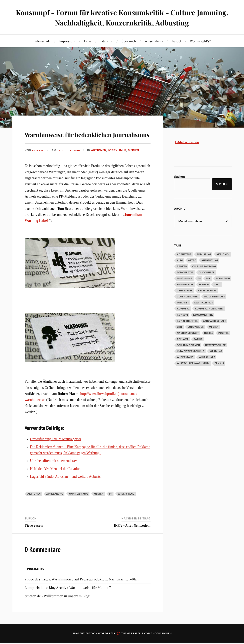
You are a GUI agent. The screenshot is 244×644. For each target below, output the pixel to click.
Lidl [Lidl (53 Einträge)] (180, 327)
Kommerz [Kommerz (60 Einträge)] (183, 308)
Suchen (179, 176)
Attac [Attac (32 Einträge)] (192, 260)
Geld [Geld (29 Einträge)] (217, 284)
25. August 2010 (70, 162)
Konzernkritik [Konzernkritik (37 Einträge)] (187, 321)
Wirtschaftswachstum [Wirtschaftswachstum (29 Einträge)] (193, 363)
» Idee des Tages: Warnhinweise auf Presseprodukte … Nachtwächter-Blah (82, 590)
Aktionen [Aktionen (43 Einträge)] (223, 254)
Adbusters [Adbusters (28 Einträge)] (184, 254)
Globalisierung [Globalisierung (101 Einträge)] (188, 296)
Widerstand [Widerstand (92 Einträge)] (185, 357)
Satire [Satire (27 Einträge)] (198, 339)
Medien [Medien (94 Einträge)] (214, 327)
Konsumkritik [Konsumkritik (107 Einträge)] (203, 315)
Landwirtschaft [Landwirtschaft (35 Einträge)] (215, 321)
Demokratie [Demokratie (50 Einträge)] (185, 272)
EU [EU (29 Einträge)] (199, 278)
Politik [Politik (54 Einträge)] (224, 333)
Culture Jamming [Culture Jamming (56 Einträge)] (204, 266)
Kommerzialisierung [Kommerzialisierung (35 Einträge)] (209, 308)
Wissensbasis (154, 41)
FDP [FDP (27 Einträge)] (208, 278)
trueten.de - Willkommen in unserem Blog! (57, 607)
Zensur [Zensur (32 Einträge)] (219, 363)
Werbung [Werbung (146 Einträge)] (216, 351)
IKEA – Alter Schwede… (132, 537)
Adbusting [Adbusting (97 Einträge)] (204, 254)
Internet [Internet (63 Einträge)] (183, 302)
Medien (136, 162)
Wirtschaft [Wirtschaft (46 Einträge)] (207, 357)
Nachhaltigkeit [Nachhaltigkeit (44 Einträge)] (188, 333)
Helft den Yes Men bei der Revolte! (55, 480)
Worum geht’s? (200, 41)
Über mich (129, 41)
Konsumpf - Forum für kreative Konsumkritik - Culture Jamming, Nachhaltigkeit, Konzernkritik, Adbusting (122, 17)
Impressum (67, 41)
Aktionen (101, 162)
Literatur (106, 41)
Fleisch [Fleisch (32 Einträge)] (204, 284)
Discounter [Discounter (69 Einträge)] (207, 272)
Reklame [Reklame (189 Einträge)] (183, 339)
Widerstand (126, 505)
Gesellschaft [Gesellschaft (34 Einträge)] (207, 290)
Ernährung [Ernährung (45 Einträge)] (185, 278)
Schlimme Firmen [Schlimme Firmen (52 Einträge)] (188, 345)
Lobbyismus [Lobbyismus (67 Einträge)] (196, 327)
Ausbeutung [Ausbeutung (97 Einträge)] (210, 260)
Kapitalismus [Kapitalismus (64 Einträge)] (204, 302)
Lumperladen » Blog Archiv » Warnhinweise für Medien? (68, 599)
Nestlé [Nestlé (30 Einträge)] (209, 333)
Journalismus (79, 505)
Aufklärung (55, 505)
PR (111, 505)
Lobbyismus (120, 162)
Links (88, 41)
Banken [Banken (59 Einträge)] (182, 266)
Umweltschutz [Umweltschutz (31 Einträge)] (215, 345)
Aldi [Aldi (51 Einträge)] (180, 260)
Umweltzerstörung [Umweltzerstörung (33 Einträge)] (191, 351)
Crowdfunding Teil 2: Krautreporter (56, 450)
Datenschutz (42, 41)
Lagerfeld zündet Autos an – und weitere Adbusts (65, 488)
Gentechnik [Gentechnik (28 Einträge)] (185, 290)
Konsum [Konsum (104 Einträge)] (182, 315)
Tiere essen (34, 537)
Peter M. (39, 162)
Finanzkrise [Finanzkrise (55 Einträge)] (185, 284)
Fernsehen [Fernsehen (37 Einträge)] (223, 278)
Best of (176, 41)
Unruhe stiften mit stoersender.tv (53, 472)
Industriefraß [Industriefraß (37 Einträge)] (214, 296)
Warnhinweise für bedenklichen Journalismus (80, 139)
